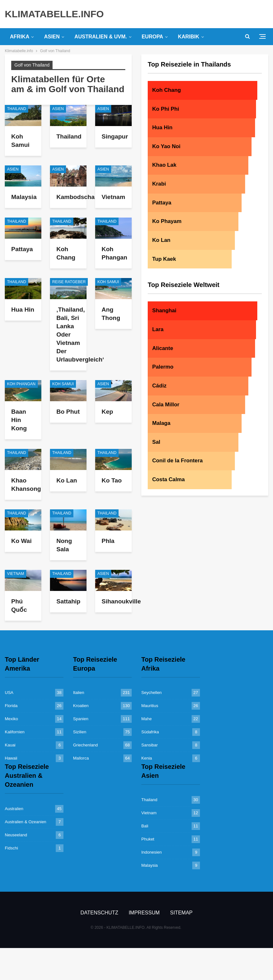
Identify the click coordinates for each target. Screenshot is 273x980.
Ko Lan (67, 480)
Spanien (81, 719)
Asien (52, 37)
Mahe (147, 719)
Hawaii (11, 758)
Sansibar (149, 745)
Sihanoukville (121, 601)
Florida (11, 706)
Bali (145, 826)
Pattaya (22, 249)
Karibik (189, 37)
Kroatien (81, 706)
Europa (152, 37)
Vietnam (113, 197)
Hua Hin (23, 310)
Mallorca (81, 758)
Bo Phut (68, 412)
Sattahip (68, 601)
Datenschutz (99, 913)
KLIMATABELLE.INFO (54, 14)
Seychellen (152, 693)
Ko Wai (21, 541)
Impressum (144, 913)
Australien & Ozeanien (25, 822)
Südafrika (150, 732)
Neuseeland (16, 835)
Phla (108, 541)
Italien (79, 693)
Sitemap (181, 913)
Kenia (147, 758)
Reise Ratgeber (69, 282)
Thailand (17, 109)
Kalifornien (15, 732)
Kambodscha (75, 197)
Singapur (115, 136)
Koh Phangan (21, 384)
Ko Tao (112, 480)
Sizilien (80, 732)
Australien (14, 809)
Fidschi (11, 848)
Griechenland (85, 745)
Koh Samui (108, 282)
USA (9, 693)
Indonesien (152, 852)
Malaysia (24, 197)
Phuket (148, 839)
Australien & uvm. (101, 37)
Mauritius (150, 706)
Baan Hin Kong (19, 420)
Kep (107, 412)
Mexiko (11, 719)
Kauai (10, 745)
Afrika (20, 37)
